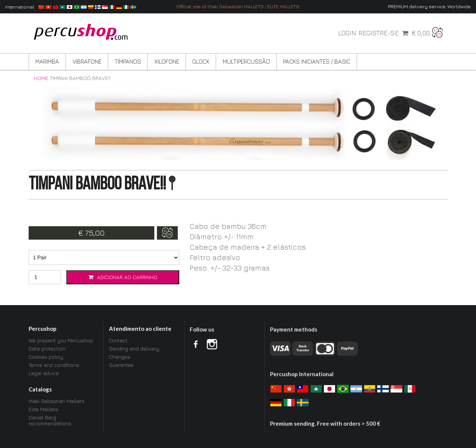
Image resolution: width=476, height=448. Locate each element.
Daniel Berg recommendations (50, 420)
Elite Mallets (43, 409)
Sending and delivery (134, 348)
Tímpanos (128, 61)
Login (347, 33)
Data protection (47, 348)
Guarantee (121, 365)
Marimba (47, 61)
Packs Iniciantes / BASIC (317, 61)
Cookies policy (46, 357)
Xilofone (167, 61)
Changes (120, 357)
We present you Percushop (61, 340)
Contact (118, 340)
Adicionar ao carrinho (123, 277)
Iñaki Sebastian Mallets (57, 401)
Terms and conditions (54, 365)
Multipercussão (246, 61)
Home (41, 78)
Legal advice (44, 373)
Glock (201, 61)
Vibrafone (87, 61)
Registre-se (379, 33)
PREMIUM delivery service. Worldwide (429, 7)
